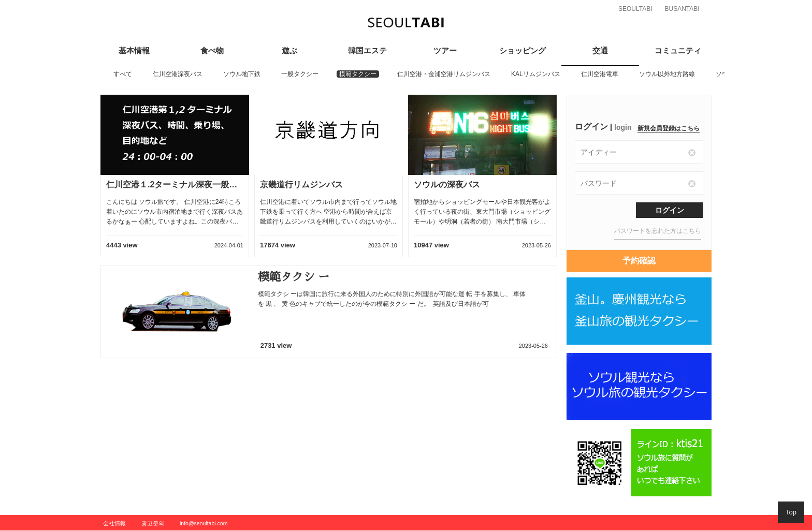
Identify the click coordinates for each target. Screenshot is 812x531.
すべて (123, 74)
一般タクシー (300, 74)
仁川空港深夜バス (178, 74)
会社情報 (114, 523)
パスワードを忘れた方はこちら (658, 231)
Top (791, 512)
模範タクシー (358, 74)
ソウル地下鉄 (242, 74)
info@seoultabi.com (204, 523)
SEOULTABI (635, 9)
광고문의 (153, 523)
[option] (123, 74)
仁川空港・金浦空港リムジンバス (444, 74)
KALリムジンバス (536, 74)
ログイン (670, 210)
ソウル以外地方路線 (667, 74)
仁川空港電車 (600, 74)
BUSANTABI (682, 9)
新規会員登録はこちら (669, 128)
